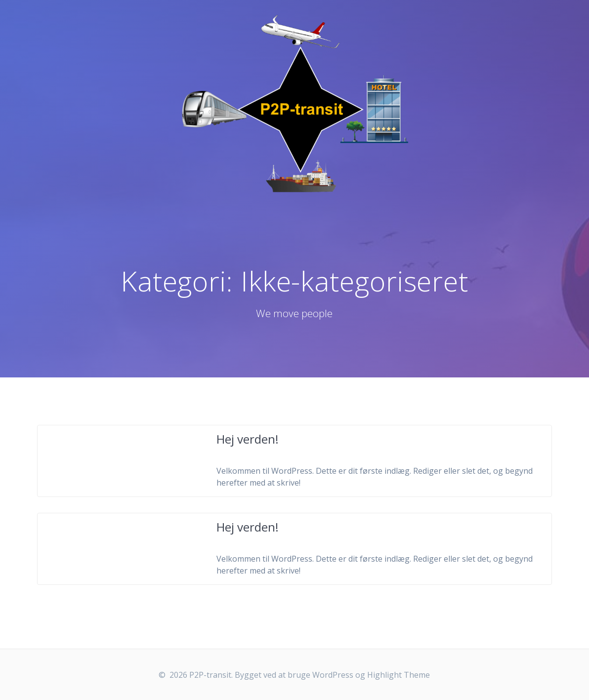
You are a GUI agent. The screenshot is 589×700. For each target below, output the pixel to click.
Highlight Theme (399, 675)
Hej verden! (248, 439)
